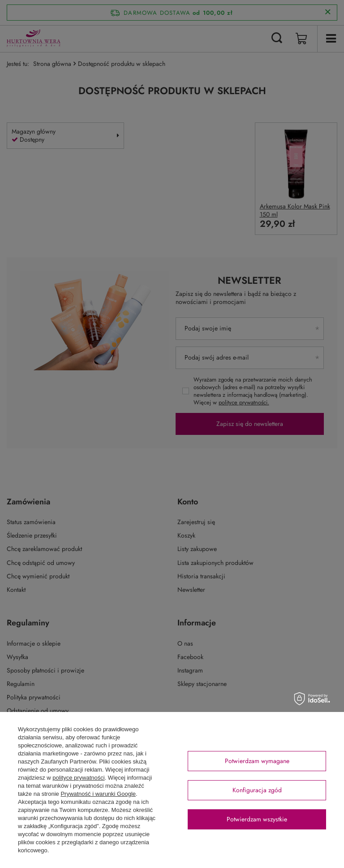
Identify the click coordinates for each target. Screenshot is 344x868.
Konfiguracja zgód (257, 790)
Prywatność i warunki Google (98, 794)
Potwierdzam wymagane (257, 761)
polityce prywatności (78, 778)
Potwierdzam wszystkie (257, 819)
